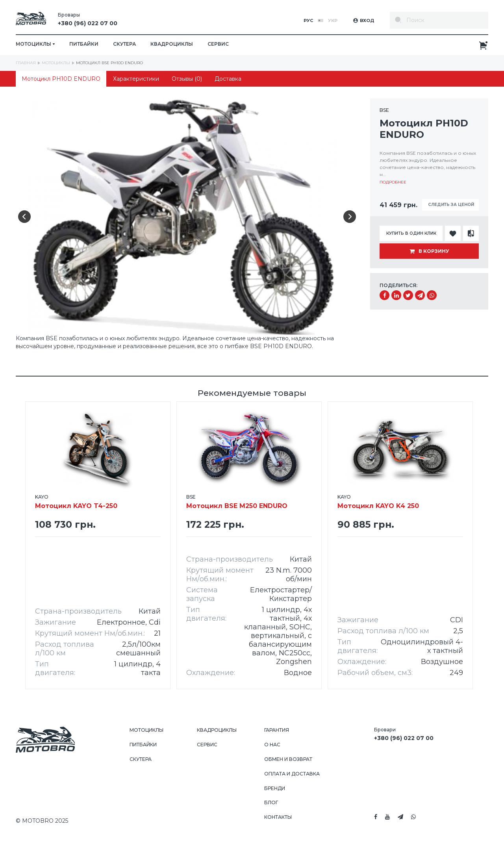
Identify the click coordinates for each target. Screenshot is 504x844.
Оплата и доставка (292, 774)
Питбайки (84, 44)
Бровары (88, 20)
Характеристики (136, 79)
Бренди (275, 788)
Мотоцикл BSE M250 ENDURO (237, 502)
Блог (271, 802)
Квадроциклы (172, 44)
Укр (333, 20)
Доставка (228, 79)
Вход (364, 20)
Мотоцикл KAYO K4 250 (378, 502)
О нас (272, 745)
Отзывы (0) (187, 79)
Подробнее (393, 182)
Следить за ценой (450, 205)
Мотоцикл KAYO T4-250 (76, 502)
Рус (308, 20)
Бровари (404, 735)
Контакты (278, 817)
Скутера (124, 44)
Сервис (218, 44)
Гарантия (277, 730)
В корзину (429, 251)
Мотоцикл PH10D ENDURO (61, 79)
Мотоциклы (146, 730)
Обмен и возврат (288, 759)
